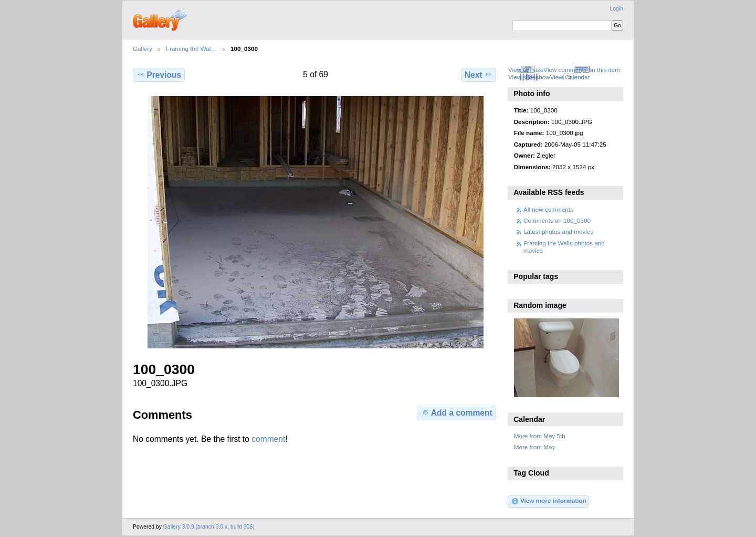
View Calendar (570, 77)
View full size (526, 70)
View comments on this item (581, 70)
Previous (159, 75)
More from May (535, 447)
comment (268, 439)
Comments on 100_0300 (557, 220)
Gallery (143, 49)
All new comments (548, 209)
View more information (549, 501)
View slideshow (529, 77)
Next (479, 75)
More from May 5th (540, 436)
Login (617, 9)
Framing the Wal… (191, 49)
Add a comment (457, 412)
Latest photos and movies (558, 231)
